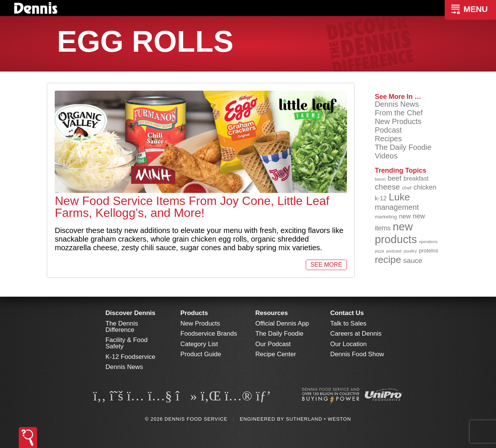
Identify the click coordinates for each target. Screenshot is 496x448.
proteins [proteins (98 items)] (429, 251)
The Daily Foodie (403, 147)
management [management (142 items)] (397, 207)
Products (194, 313)
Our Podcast (273, 344)
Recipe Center (276, 354)
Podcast (388, 130)
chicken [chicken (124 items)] (425, 187)
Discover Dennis (131, 313)
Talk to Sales (348, 323)
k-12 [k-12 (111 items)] (381, 198)
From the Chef (399, 113)
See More (326, 265)
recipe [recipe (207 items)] (388, 260)
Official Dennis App (282, 323)
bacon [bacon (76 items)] (380, 179)
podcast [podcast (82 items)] (394, 251)
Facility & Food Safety (127, 343)
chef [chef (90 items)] (407, 188)
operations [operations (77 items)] (428, 242)
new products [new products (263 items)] (396, 233)
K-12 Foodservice (131, 357)
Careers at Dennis (356, 334)
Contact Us (347, 313)
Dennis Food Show (357, 354)
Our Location (349, 344)
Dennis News (397, 104)
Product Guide (201, 354)
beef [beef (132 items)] (395, 178)
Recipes (388, 139)
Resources (272, 313)
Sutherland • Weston (318, 419)
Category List (199, 344)
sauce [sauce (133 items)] (413, 261)
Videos (386, 156)
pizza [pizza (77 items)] (379, 251)
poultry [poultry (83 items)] (410, 251)
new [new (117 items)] (405, 216)
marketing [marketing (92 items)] (386, 217)
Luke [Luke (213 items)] (400, 197)
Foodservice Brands (209, 334)
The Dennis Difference (122, 327)
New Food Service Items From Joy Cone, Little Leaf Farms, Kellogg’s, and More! (192, 207)
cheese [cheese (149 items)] (387, 187)
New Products (398, 121)
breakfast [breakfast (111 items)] (416, 178)
